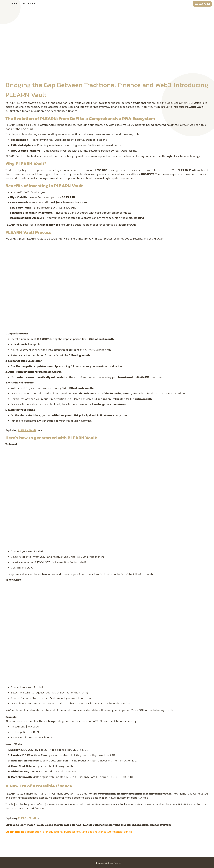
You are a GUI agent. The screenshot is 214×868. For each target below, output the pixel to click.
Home (14, 3)
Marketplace (29, 3)
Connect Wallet (202, 4)
